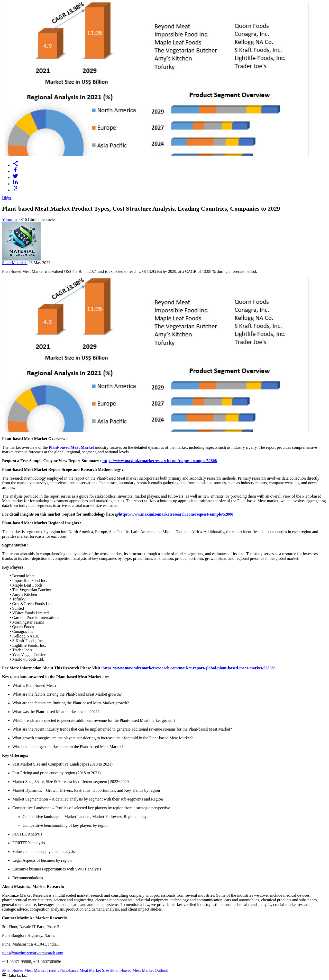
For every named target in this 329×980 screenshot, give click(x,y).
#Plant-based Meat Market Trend (29, 970)
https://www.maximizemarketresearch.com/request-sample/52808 (159, 461)
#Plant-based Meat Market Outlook (139, 970)
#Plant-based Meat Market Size (83, 970)
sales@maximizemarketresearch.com (33, 953)
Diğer (7, 198)
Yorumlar (10, 219)
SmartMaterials (15, 263)
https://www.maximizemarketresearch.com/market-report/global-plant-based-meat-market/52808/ (189, 668)
